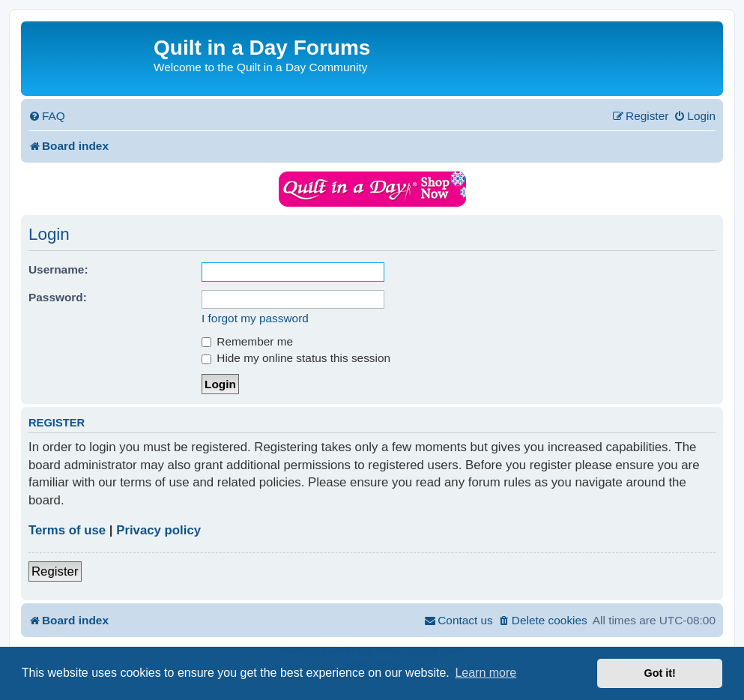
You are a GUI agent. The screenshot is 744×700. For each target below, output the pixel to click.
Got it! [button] (660, 673)
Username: (58, 269)
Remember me (247, 341)
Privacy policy (158, 530)
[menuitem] (47, 116)
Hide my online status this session (296, 358)
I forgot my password (255, 318)
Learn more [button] (486, 673)
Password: (58, 297)
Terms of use (67, 530)
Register (55, 571)
